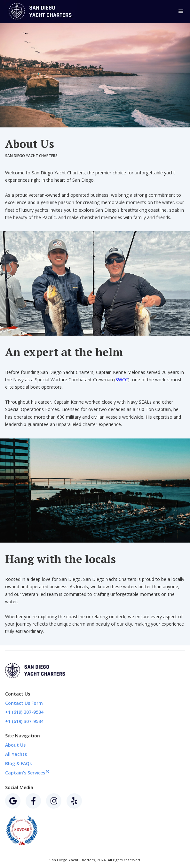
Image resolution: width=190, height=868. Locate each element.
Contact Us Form (24, 703)
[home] (43, 11)
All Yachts (16, 754)
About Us (15, 745)
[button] (181, 11)
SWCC (122, 380)
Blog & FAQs (18, 763)
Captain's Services (27, 773)
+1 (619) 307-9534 (24, 712)
